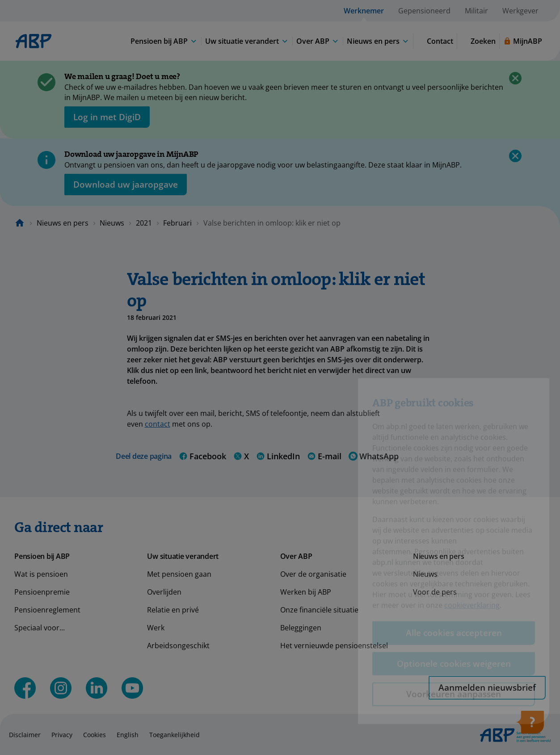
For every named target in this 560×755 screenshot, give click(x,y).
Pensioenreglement (47, 610)
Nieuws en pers (63, 223)
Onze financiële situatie (319, 610)
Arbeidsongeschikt (178, 646)
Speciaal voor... (40, 628)
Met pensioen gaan (179, 574)
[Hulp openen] (530, 725)
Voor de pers (435, 592)
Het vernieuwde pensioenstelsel (334, 646)
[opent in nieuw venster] (107, 117)
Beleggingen (301, 628)
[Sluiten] (515, 78)
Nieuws (112, 223)
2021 (144, 223)
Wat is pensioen (41, 574)
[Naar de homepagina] (20, 223)
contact (158, 424)
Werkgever (520, 11)
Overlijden (164, 592)
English (128, 735)
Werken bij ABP (306, 592)
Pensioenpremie (42, 592)
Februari (177, 223)
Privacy (62, 735)
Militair (476, 11)
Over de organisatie (313, 574)
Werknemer (364, 11)
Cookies (95, 735)
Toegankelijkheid (175, 735)
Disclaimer (25, 735)
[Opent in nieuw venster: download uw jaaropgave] (126, 185)
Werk (156, 628)
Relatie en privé (173, 610)
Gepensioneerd (424, 11)
